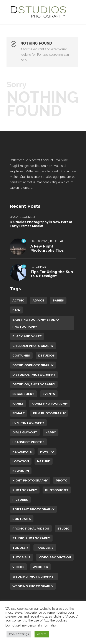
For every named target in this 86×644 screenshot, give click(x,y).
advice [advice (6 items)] (38, 300)
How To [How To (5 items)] (47, 452)
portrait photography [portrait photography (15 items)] (33, 509)
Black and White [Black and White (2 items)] (27, 336)
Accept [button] (42, 634)
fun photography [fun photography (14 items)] (28, 423)
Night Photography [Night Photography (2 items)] (30, 480)
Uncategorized (22, 217)
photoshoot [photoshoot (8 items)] (57, 490)
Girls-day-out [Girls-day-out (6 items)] (25, 432)
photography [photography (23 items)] (25, 490)
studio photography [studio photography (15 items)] (31, 538)
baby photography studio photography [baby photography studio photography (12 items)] (36, 323)
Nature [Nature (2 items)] (44, 461)
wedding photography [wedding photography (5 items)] (33, 586)
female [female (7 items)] (19, 413)
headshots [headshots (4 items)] (22, 452)
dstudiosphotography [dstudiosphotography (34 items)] (33, 365)
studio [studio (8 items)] (63, 528)
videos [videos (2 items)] (18, 567)
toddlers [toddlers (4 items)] (45, 548)
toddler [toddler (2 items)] (20, 548)
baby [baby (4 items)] (16, 310)
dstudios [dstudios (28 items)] (46, 355)
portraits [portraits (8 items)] (22, 519)
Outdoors (39, 241)
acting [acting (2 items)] (18, 300)
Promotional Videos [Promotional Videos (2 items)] (31, 528)
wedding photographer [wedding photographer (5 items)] (34, 576)
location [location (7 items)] (21, 461)
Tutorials (58, 241)
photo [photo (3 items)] (62, 480)
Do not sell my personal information (31, 625)
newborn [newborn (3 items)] (21, 471)
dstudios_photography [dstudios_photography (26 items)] (34, 384)
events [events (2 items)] (49, 394)
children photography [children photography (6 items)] (33, 346)
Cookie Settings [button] (19, 634)
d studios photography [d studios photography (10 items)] (34, 375)
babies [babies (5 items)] (58, 300)
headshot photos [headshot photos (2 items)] (28, 442)
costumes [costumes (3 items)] (21, 355)
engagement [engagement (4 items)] (23, 394)
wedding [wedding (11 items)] (40, 567)
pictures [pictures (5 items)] (20, 500)
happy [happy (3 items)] (51, 432)
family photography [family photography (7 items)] (50, 403)
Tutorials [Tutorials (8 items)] (21, 557)
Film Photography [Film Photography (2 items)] (49, 413)
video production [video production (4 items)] (55, 557)
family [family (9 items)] (18, 403)
